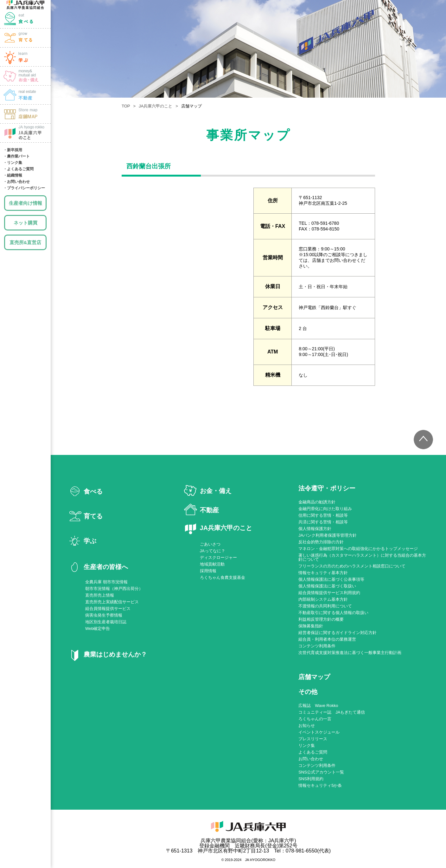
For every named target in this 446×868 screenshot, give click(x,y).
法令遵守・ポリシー (327, 488)
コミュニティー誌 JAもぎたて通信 (332, 712)
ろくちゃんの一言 (315, 719)
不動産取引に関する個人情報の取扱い (333, 613)
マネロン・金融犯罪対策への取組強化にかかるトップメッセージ (358, 549)
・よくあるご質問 (18, 169)
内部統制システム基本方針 (323, 599)
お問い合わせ (311, 759)
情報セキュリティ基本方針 (323, 573)
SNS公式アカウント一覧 (321, 772)
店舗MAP (25, 114)
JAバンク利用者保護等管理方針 (328, 535)
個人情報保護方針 (315, 529)
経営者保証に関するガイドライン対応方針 (338, 633)
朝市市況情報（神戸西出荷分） (114, 589)
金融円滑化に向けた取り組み (325, 509)
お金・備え (25, 76)
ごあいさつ (210, 544)
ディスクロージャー (218, 557)
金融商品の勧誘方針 (317, 502)
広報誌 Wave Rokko (318, 706)
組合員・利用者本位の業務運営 (327, 639)
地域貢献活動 (212, 564)
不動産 (209, 510)
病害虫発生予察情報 (104, 615)
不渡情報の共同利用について (325, 606)
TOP (126, 106)
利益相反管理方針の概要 (321, 619)
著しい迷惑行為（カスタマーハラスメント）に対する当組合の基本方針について (362, 557)
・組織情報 (13, 175)
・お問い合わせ (16, 182)
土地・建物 (25, 95)
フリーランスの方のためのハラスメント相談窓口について (352, 566)
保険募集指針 (311, 626)
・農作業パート (16, 156)
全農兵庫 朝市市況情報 (106, 582)
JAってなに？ (213, 551)
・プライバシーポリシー (24, 188)
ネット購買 (25, 223)
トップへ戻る (422, 441)
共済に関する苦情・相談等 (323, 522)
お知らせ (307, 725)
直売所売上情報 (100, 595)
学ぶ (25, 57)
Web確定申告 (98, 628)
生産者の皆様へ (106, 567)
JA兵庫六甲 (25, 5)
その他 (308, 692)
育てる (25, 38)
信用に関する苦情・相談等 (323, 515)
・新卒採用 (13, 150)
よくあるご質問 (313, 752)
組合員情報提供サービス (108, 609)
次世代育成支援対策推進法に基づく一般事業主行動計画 (350, 653)
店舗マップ (314, 677)
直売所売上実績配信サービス (112, 602)
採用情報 (208, 571)
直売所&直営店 (25, 242)
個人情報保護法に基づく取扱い (327, 586)
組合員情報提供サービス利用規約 (329, 593)
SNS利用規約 (311, 779)
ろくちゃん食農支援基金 (223, 577)
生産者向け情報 (25, 203)
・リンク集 (13, 163)
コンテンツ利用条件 (317, 646)
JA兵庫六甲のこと (25, 133)
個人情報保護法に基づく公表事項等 (331, 579)
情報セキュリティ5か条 (320, 785)
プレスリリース (313, 739)
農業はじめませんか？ (115, 654)
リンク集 (307, 745)
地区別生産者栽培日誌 (106, 622)
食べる (25, 19)
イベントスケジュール (319, 732)
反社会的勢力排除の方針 (321, 542)
